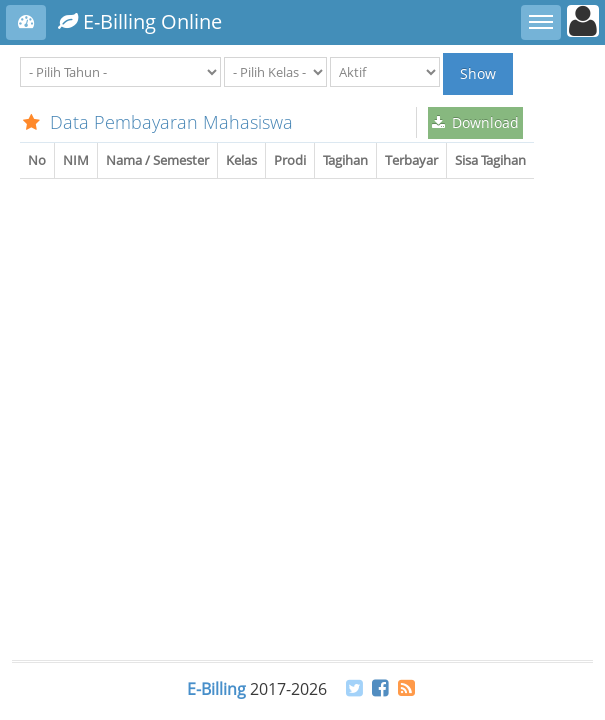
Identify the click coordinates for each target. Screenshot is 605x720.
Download (475, 122)
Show (478, 73)
